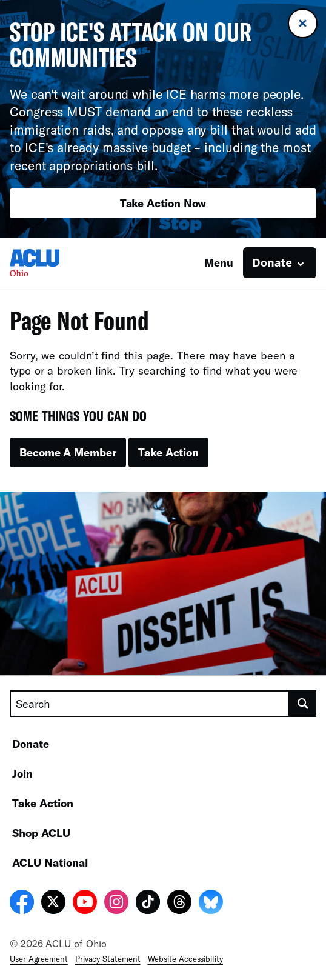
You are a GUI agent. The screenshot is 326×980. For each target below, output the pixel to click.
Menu (219, 262)
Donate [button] (272, 262)
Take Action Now (163, 203)
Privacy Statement (108, 959)
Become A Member (68, 452)
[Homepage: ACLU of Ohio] (52, 263)
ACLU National (50, 862)
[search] (303, 704)
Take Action (168, 452)
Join (22, 773)
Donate (31, 744)
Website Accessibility (185, 959)
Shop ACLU (41, 833)
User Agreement (39, 959)
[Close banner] (303, 23)
